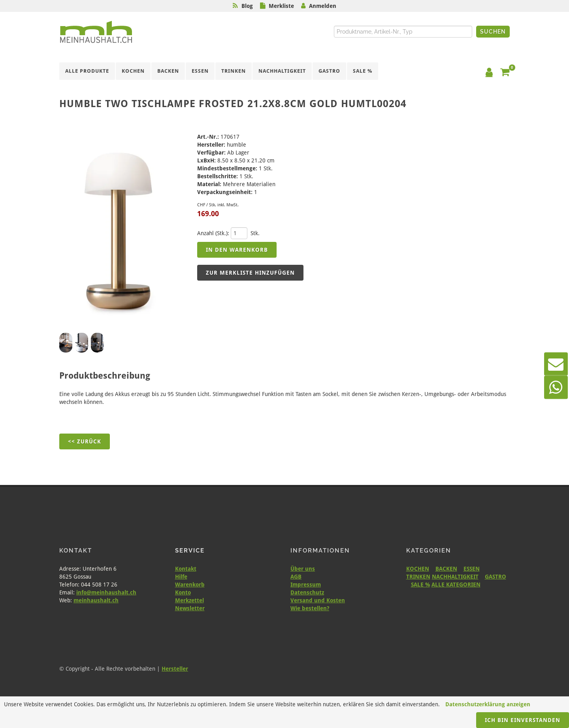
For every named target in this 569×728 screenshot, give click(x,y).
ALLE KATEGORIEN (456, 585)
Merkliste (281, 6)
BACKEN (446, 569)
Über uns (303, 569)
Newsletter (190, 608)
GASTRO (496, 577)
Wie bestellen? (310, 608)
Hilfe (181, 577)
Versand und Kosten (318, 600)
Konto (183, 592)
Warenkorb (190, 585)
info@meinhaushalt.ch (106, 592)
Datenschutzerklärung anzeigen (488, 704)
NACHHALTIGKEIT (455, 577)
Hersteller (175, 669)
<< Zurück (85, 441)
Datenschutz (307, 592)
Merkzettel (189, 600)
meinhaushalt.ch (96, 600)
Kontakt (186, 569)
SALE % (420, 585)
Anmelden (323, 6)
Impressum (306, 585)
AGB (296, 577)
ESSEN (472, 569)
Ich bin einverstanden (523, 720)
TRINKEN (418, 577)
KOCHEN (418, 569)
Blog (247, 6)
